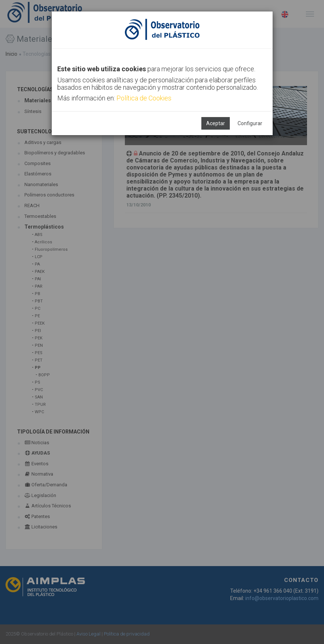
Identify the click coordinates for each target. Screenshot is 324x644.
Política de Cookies (144, 98)
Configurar (250, 123)
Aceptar (216, 123)
